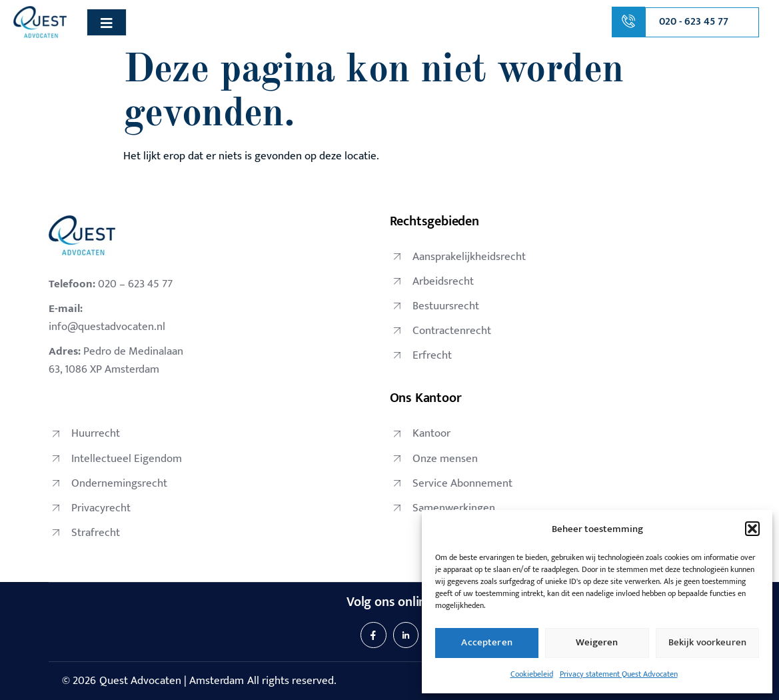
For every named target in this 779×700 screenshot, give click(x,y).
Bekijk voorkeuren (708, 642)
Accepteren (487, 642)
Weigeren (597, 642)
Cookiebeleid (532, 674)
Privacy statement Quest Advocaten (619, 674)
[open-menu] (107, 22)
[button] (752, 529)
